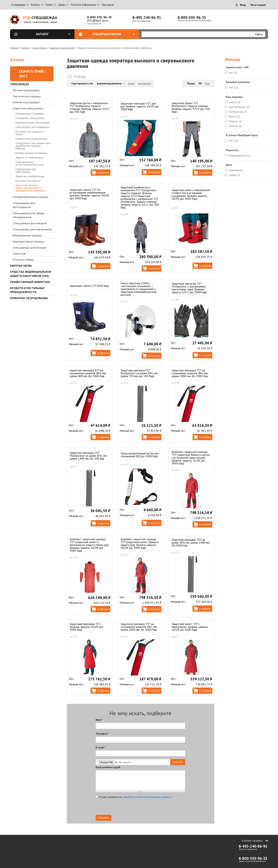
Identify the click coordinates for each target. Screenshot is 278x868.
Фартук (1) (235, 121)
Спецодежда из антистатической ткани (30, 163)
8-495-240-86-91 (147, 17)
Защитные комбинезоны (30, 176)
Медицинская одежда (27, 235)
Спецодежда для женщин (30, 248)
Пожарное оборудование (29, 298)
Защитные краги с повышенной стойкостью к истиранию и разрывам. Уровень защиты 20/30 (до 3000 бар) (191, 194)
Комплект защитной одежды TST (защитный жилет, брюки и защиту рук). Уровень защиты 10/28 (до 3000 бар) (140, 543)
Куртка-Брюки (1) (239, 107)
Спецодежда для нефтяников (26, 170)
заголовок (145, 83)
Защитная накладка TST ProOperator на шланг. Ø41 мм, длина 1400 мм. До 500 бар (88, 456)
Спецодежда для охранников (32, 229)
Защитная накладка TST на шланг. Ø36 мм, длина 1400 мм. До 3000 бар (191, 543)
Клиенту (35, 5)
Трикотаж (19, 253)
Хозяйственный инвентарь (30, 282)
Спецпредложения (114, 34)
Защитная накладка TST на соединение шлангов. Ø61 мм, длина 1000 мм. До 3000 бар (139, 627)
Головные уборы (23, 260)
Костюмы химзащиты (28, 181)
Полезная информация (83, 5)
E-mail (101, 747)
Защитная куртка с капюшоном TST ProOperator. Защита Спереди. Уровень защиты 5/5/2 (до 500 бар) (89, 107)
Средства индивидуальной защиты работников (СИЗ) (31, 274)
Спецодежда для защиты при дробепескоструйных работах (33, 146)
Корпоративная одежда (29, 241)
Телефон (102, 734)
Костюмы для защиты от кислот (30, 133)
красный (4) (236, 170)
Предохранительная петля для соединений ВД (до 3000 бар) (140, 455)
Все (207, 83)
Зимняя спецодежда (26, 102)
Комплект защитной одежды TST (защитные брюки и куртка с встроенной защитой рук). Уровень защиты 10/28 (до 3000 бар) (191, 458)
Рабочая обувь (21, 266)
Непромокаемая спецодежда (33, 123)
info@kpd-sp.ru (98, 20)
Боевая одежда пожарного (31, 153)
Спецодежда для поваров (30, 223)
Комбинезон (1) (238, 112)
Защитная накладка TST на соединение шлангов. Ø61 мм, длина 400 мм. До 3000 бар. (88, 373)
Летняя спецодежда (26, 90)
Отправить (104, 818)
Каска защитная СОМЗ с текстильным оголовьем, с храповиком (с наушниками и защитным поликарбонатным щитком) (139, 289)
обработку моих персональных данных (147, 797)
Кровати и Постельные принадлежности (27, 290)
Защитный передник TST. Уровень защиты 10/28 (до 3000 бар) (86, 627)
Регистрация (258, 5)
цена (131, 83)
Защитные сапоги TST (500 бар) (89, 286)
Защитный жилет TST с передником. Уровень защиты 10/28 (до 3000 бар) (190, 627)
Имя (99, 720)
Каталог (53, 34)
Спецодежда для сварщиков (32, 127)
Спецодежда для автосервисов (24, 205)
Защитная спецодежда (62, 48)
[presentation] (153, 808)
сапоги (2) (235, 102)
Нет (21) (234, 141)
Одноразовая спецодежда (31, 139)
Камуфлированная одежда (31, 197)
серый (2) (234, 175)
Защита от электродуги (30, 157)
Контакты (108, 5)
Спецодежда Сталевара (30, 114)
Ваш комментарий (108, 767)
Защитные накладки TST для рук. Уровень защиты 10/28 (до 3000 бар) (140, 106)
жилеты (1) (235, 126)
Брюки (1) (234, 116)
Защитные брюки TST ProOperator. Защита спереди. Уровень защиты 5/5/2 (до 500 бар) (191, 107)
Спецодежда (39, 48)
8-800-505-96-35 (99, 17)
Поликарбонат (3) (239, 155)
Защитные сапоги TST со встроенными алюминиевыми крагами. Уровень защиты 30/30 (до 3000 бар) (89, 194)
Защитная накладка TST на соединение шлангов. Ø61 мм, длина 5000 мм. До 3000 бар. (190, 373)
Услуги (49, 5)
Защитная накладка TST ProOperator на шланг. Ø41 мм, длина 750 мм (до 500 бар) (139, 373)
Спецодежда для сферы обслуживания (29, 215)
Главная (14, 48)
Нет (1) (233, 73)
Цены (62, 5)
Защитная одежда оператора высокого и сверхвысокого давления (30, 188)
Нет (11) (234, 87)
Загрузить (178, 762)
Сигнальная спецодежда (30, 118)
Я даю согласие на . (134, 797)
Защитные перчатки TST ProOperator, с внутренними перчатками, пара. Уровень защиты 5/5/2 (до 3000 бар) (189, 288)
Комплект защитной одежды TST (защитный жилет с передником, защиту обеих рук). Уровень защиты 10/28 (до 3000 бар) (89, 545)
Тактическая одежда (27, 96)
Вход (243, 5)
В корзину (103, 172)
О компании (18, 5)
